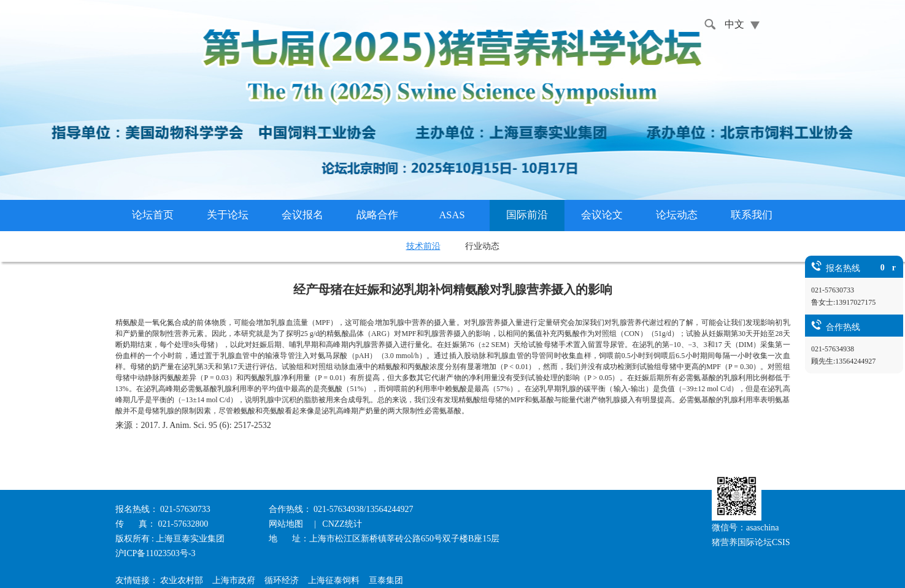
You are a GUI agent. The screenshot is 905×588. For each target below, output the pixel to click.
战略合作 (377, 215)
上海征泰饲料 (334, 580)
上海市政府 (234, 580)
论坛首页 (153, 215)
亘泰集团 (386, 580)
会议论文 (602, 215)
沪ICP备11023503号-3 (156, 553)
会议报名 (302, 215)
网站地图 (287, 524)
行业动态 (482, 246)
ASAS (452, 215)
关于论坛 (228, 215)
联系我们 (752, 215)
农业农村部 (182, 580)
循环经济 (282, 580)
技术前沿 (423, 246)
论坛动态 (677, 215)
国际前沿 (527, 215)
